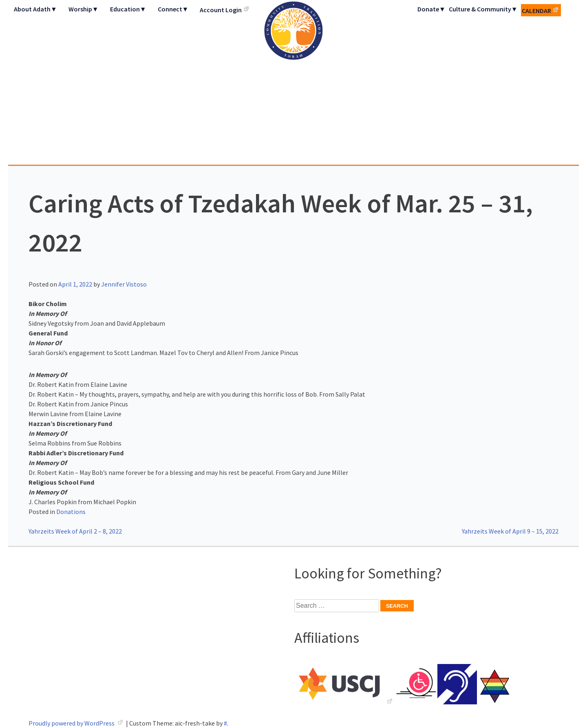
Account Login (221, 10)
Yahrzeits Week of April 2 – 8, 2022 (75, 531)
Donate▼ (431, 9)
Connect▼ (173, 9)
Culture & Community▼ (483, 9)
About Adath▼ (35, 9)
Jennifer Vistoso (124, 284)
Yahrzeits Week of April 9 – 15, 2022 (510, 531)
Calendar (536, 11)
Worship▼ (84, 9)
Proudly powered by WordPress (72, 723)
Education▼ (128, 9)
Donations (71, 512)
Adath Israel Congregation (293, 82)
